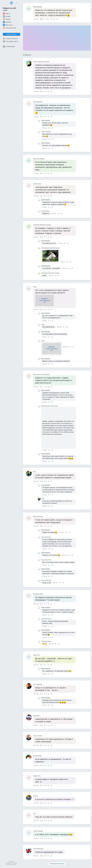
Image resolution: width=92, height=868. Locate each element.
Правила (9, 863)
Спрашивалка (9, 46)
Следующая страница (57, 864)
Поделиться (57, 19)
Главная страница (10, 39)
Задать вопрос (11, 34)
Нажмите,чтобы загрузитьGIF (44, 300)
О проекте (11, 862)
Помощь (15, 863)
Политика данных (11, 864)
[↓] (54, 19)
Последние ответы (11, 41)
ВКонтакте (8, 25)
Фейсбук (7, 22)
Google (7, 16)
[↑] (51, 19)
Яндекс (7, 19)
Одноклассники (9, 28)
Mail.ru (6, 14)
